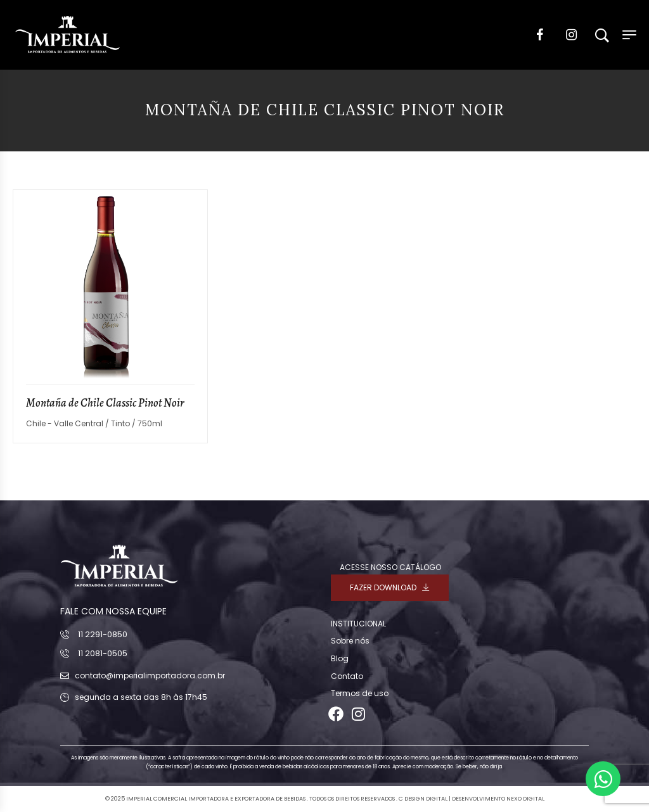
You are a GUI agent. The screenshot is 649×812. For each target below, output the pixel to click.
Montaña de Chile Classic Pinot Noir (105, 403)
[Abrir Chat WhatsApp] (603, 779)
